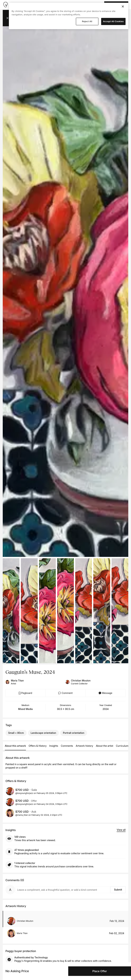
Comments (67, 746)
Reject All (87, 21)
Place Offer (100, 971)
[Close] (123, 6)
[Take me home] (5, 5)
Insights (54, 746)
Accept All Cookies (113, 21)
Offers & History (38, 746)
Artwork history (84, 746)
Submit (118, 890)
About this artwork (15, 746)
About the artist (105, 746)
